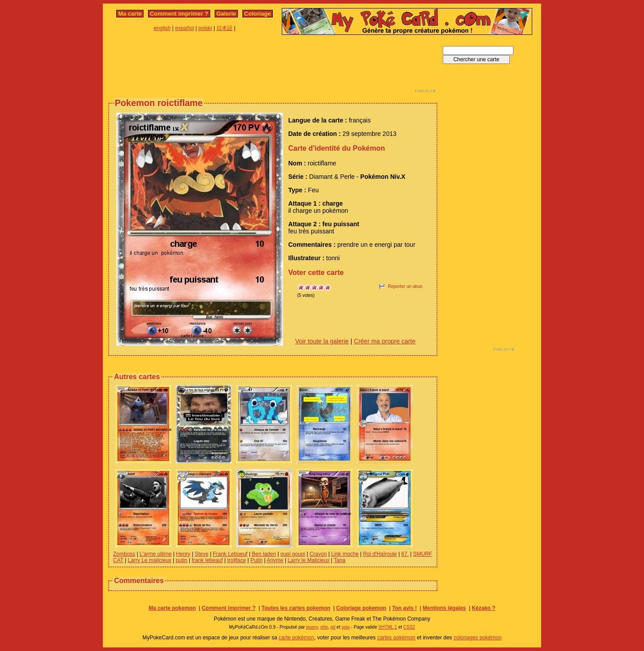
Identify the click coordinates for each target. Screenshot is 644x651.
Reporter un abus (405, 286)
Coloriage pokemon (361, 608)
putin (182, 560)
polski (205, 28)
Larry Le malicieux (150, 560)
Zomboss (124, 554)
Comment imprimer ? (179, 14)
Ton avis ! (405, 608)
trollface (237, 560)
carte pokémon (296, 638)
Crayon (318, 554)
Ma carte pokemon (172, 608)
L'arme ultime (156, 554)
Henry (183, 554)
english (162, 28)
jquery (312, 627)
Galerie (226, 14)
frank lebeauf (207, 560)
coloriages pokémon (477, 638)
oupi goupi (293, 554)
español (185, 28)
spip (346, 627)
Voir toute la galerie (322, 341)
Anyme (275, 560)
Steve (201, 554)
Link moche (345, 554)
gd (333, 627)
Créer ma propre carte (385, 341)
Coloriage (258, 14)
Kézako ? (484, 608)
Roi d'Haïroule (380, 554)
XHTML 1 (388, 627)
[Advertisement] (273, 66)
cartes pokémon (396, 638)
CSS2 (409, 627)
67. (405, 554)
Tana (339, 560)
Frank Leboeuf (230, 554)
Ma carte (130, 14)
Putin (256, 560)
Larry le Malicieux (308, 560)
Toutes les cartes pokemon (296, 608)
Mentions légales (444, 608)
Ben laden (264, 554)
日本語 (225, 28)
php (324, 627)
